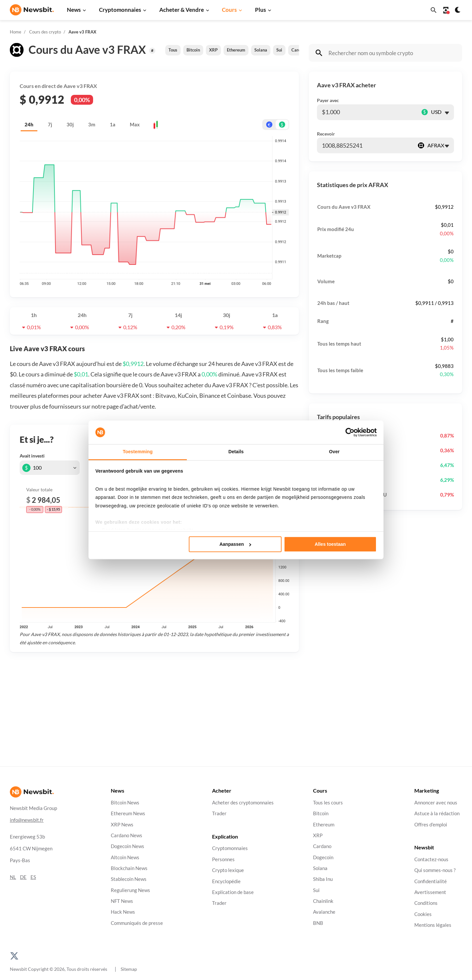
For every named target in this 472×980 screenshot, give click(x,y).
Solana (261, 50)
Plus (260, 10)
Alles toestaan (330, 544)
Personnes (223, 859)
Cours (229, 10)
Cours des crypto (45, 32)
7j (50, 124)
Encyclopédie (226, 881)
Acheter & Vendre (182, 10)
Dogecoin (323, 857)
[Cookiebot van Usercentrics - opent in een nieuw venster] (348, 432)
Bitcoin (193, 50)
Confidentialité (431, 881)
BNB (318, 923)
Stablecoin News (129, 879)
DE (23, 877)
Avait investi (32, 456)
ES (33, 877)
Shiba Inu (323, 879)
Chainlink (323, 901)
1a (113, 124)
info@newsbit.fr (27, 820)
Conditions (426, 903)
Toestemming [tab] (138, 452)
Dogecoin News (128, 846)
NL (13, 877)
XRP (213, 50)
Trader (219, 813)
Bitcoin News (125, 803)
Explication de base (233, 892)
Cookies (423, 914)
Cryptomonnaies (120, 10)
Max (135, 124)
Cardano (322, 846)
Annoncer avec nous (436, 803)
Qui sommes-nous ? (435, 870)
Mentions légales (433, 925)
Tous (173, 50)
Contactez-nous (431, 859)
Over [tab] (334, 452)
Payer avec (328, 100)
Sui (279, 50)
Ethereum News (128, 813)
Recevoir (326, 134)
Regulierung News (130, 890)
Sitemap (129, 969)
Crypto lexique (228, 870)
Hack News (123, 912)
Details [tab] (236, 452)
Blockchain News (129, 868)
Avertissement (430, 892)
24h (29, 124)
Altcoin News (125, 857)
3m (92, 124)
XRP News (122, 824)
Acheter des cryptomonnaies (243, 803)
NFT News (122, 901)
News (74, 10)
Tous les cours (328, 803)
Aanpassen (235, 544)
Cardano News (127, 835)
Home (16, 32)
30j (70, 124)
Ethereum (236, 50)
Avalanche (324, 912)
